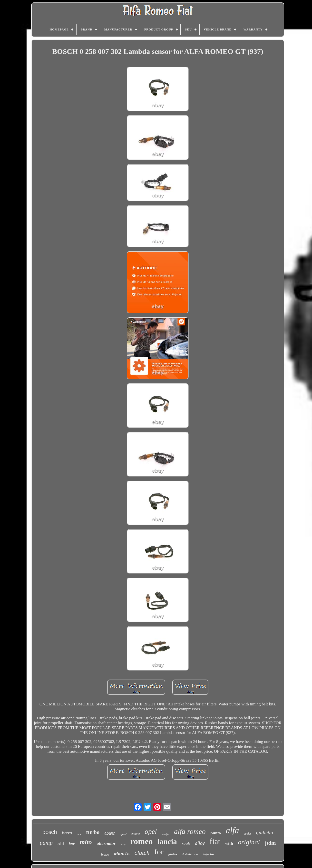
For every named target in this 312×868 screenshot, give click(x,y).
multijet (165, 834)
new (79, 834)
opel (151, 831)
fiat (215, 841)
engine (136, 834)
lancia (167, 842)
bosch (50, 832)
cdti (61, 844)
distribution (190, 854)
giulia (173, 854)
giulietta (265, 832)
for (159, 852)
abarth (110, 833)
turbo (93, 832)
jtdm (270, 843)
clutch (142, 853)
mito (86, 842)
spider (248, 834)
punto (216, 833)
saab (186, 843)
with (229, 844)
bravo (105, 854)
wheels (122, 854)
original (249, 842)
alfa (232, 831)
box (72, 844)
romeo (142, 841)
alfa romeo (190, 831)
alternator (106, 843)
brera (67, 833)
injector (209, 854)
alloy (200, 843)
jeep (123, 844)
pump (46, 843)
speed (123, 834)
